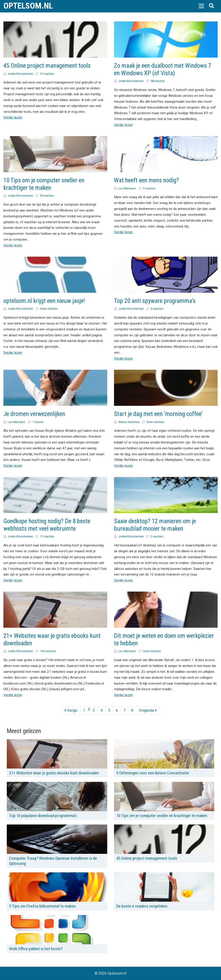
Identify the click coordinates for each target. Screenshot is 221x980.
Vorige (71, 710)
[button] (201, 6)
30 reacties (47, 196)
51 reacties (47, 74)
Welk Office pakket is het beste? (36, 949)
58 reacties (158, 81)
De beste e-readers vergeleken (142, 906)
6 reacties (157, 309)
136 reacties (48, 651)
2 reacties (157, 536)
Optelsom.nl (28, 6)
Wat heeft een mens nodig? (146, 180)
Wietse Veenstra (129, 422)
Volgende (148, 710)
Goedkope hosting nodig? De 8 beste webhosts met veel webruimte (47, 525)
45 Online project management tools (47, 66)
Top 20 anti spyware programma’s (155, 301)
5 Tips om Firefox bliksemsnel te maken (42, 906)
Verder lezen (13, 117)
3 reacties (149, 188)
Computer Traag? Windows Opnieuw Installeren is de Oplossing (53, 861)
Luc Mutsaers (127, 188)
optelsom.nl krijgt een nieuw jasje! (44, 301)
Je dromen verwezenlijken (34, 414)
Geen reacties (49, 309)
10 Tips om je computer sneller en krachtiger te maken (44, 184)
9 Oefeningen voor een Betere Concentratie (153, 773)
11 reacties (47, 536)
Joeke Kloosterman (20, 74)
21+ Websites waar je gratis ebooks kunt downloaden (54, 773)
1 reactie (38, 422)
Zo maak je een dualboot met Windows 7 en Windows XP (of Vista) (163, 69)
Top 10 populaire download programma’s (43, 816)
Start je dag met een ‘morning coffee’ (158, 414)
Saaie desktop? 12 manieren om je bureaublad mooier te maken (155, 525)
